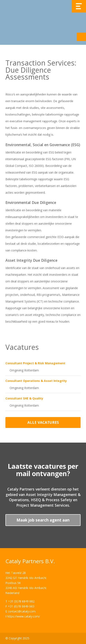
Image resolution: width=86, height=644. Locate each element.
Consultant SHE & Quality (24, 398)
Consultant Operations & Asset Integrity (36, 381)
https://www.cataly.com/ (23, 616)
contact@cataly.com (22, 611)
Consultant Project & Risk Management (35, 363)
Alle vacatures (43, 422)
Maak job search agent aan (43, 520)
